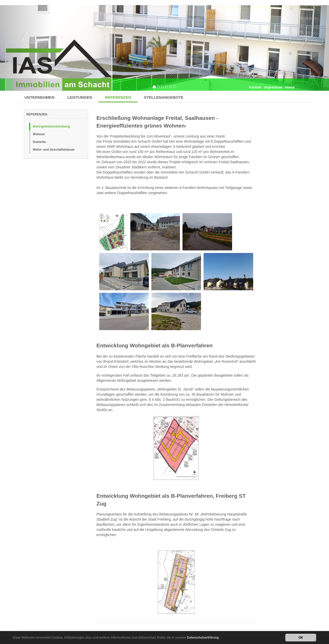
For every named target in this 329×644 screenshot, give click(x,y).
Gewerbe (39, 142)
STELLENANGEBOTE (164, 97)
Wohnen (39, 134)
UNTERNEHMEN (39, 97)
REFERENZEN (118, 97)
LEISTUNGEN (80, 97)
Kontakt (255, 87)
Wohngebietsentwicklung (51, 126)
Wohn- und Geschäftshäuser (54, 150)
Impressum (273, 87)
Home (290, 87)
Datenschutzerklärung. (203, 638)
